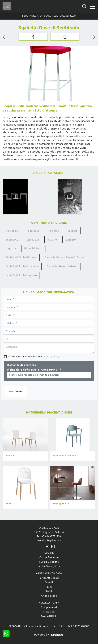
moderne (54, 231)
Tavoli (49, 587)
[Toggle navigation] (93, 6)
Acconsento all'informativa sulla (34, 357)
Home (25, 16)
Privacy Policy (52, 357)
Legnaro (71, 240)
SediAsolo (12, 240)
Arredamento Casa (40, 16)
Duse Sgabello (68, 16)
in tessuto (33, 231)
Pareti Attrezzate (49, 578)
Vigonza (11, 248)
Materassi (49, 612)
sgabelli (73, 231)
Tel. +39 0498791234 (49, 536)
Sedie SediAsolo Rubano (62, 266)
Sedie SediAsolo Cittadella (22, 266)
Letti (49, 591)
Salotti (49, 582)
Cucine (49, 553)
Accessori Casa (49, 603)
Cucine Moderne (49, 557)
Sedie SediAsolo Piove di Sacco (65, 257)
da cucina (12, 231)
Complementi (49, 607)
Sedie (55, 16)
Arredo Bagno (49, 596)
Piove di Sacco (33, 248)
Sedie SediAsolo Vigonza (21, 257)
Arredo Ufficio (49, 616)
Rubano (52, 240)
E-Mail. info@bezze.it (49, 540)
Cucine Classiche (49, 562)
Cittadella (33, 240)
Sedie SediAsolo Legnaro (21, 275)
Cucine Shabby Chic (49, 566)
